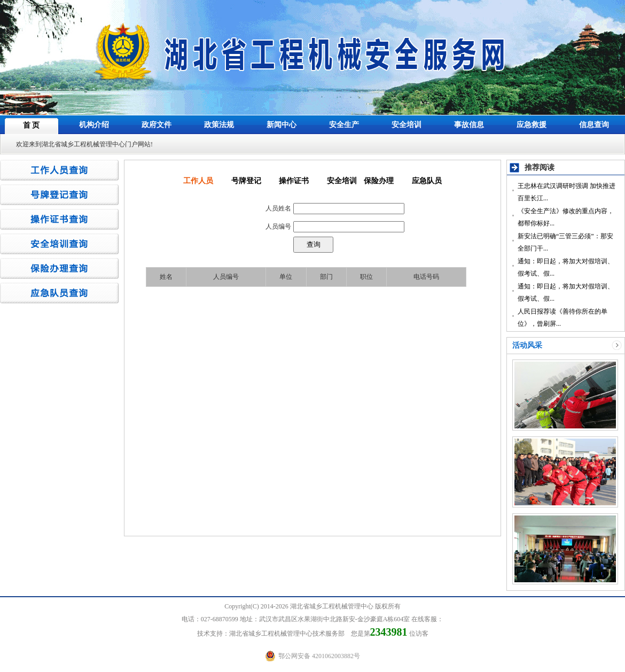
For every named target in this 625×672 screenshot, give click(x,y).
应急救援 (532, 125)
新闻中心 (282, 125)
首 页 (32, 125)
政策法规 (219, 125)
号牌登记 (246, 181)
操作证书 (294, 181)
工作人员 (198, 181)
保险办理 (379, 181)
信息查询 (594, 125)
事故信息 (469, 125)
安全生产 (344, 125)
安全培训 (407, 125)
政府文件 (157, 125)
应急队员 (427, 181)
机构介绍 (94, 125)
